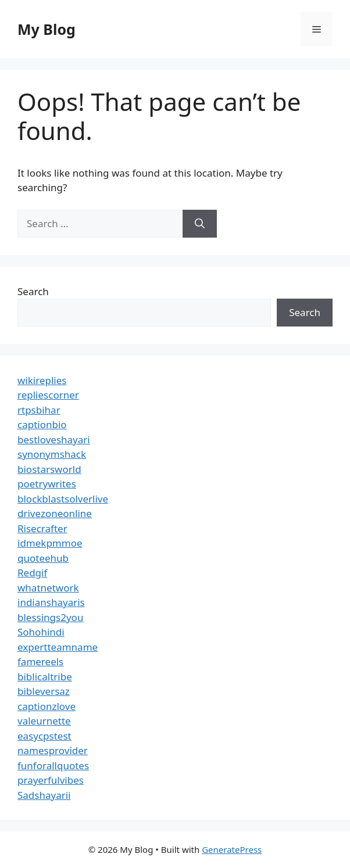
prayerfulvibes (51, 780)
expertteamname (58, 647)
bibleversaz (44, 691)
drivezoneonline (55, 513)
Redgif (32, 573)
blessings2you (50, 617)
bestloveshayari (54, 440)
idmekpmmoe (50, 543)
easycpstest (44, 736)
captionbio (42, 424)
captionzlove (47, 706)
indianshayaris (51, 602)
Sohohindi (41, 632)
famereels (40, 661)
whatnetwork (48, 588)
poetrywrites (47, 484)
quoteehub (43, 558)
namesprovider (53, 750)
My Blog (47, 29)
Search (33, 291)
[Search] (200, 224)
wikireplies (42, 380)
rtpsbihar (39, 410)
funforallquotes (53, 765)
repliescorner (48, 395)
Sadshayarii (44, 795)
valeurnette (44, 721)
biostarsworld (49, 469)
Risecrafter (42, 528)
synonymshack (52, 454)
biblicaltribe (45, 677)
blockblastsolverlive (63, 499)
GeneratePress (232, 849)
